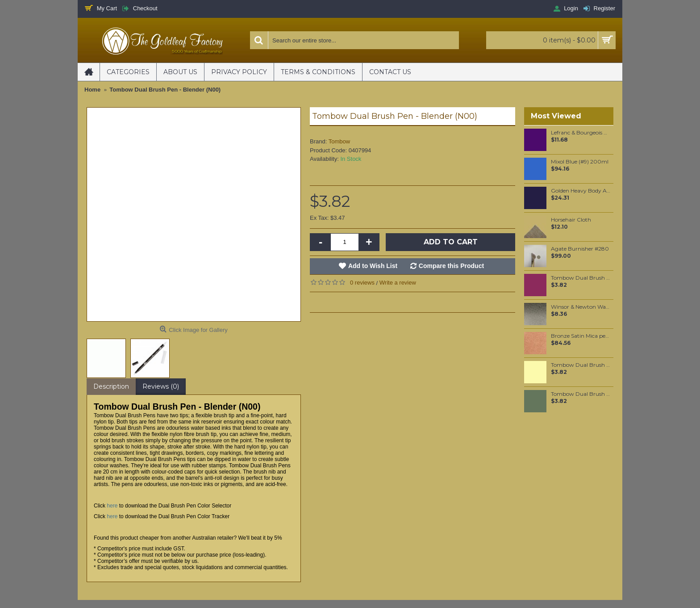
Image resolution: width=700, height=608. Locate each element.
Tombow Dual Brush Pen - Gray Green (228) (581, 394)
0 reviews (362, 283)
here (112, 506)
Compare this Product (451, 266)
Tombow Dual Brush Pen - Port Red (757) (581, 278)
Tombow (339, 141)
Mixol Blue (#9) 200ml (580, 162)
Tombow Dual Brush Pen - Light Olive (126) (581, 365)
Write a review (398, 283)
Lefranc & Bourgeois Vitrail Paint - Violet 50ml (581, 133)
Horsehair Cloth (571, 220)
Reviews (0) (161, 386)
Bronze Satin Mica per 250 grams (581, 336)
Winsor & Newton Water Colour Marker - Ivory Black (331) (581, 307)
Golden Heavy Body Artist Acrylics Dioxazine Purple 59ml (581, 191)
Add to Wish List (373, 266)
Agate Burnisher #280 (580, 249)
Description (111, 386)
